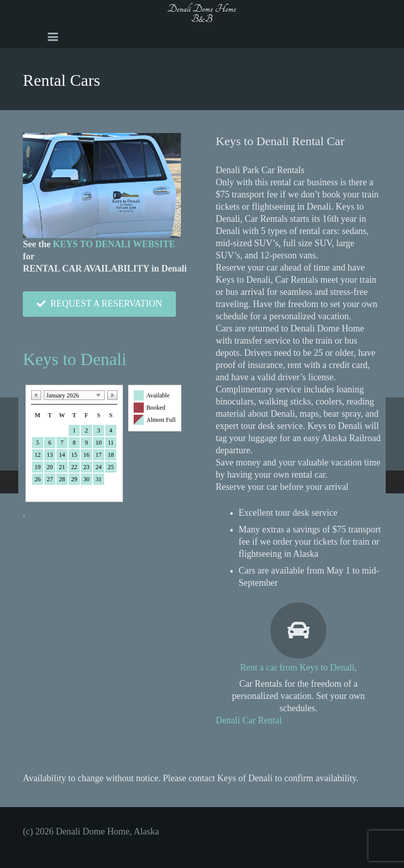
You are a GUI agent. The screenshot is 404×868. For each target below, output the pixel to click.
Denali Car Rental (249, 720)
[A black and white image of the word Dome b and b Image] (202, 13)
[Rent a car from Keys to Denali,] (299, 630)
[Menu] (53, 37)
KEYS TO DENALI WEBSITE (114, 244)
